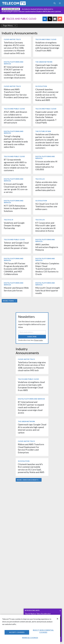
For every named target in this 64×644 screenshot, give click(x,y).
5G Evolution (41, 86)
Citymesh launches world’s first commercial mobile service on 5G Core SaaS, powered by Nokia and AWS (47, 95)
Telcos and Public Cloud (46, 39)
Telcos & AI (40, 179)
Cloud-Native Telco (12, 39)
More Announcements (29, 480)
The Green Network (44, 62)
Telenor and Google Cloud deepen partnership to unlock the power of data (16, 245)
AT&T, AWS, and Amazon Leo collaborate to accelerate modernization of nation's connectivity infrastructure (16, 117)
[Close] (57, 619)
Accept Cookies (17, 632)
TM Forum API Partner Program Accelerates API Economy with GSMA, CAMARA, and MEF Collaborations (16, 269)
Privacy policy (39, 340)
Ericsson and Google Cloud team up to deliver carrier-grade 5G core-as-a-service (16, 188)
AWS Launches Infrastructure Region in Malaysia (47, 247)
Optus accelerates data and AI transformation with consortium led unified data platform (46, 186)
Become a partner (55, 11)
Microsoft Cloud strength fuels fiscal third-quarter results (48, 290)
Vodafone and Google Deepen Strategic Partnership (14, 225)
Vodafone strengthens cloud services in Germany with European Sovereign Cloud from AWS (48, 47)
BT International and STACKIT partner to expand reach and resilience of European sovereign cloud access (15, 72)
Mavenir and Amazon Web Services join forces (16, 289)
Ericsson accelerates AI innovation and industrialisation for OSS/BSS (46, 165)
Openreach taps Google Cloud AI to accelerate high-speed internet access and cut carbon (47, 69)
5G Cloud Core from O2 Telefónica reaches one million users (47, 206)
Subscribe (32, 337)
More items (10, 301)
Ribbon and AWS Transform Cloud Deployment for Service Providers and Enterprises (16, 93)
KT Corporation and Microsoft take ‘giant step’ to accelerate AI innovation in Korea (45, 227)
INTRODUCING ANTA (32, 610)
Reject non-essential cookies (43, 631)
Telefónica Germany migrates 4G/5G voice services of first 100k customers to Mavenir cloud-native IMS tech (14, 48)
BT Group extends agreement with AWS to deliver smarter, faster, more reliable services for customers (16, 165)
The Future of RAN (43, 131)
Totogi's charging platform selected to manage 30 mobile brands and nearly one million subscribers (16, 142)
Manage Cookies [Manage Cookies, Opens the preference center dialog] (30, 638)
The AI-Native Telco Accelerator (38, 614)
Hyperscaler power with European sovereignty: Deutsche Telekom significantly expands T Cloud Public (47, 117)
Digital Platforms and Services (14, 63)
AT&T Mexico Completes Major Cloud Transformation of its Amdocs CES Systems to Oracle (47, 269)
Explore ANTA (42, 11)
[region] (30, 629)
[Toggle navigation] (60, 3)
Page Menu (9, 26)
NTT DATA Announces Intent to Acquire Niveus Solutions (15, 208)
